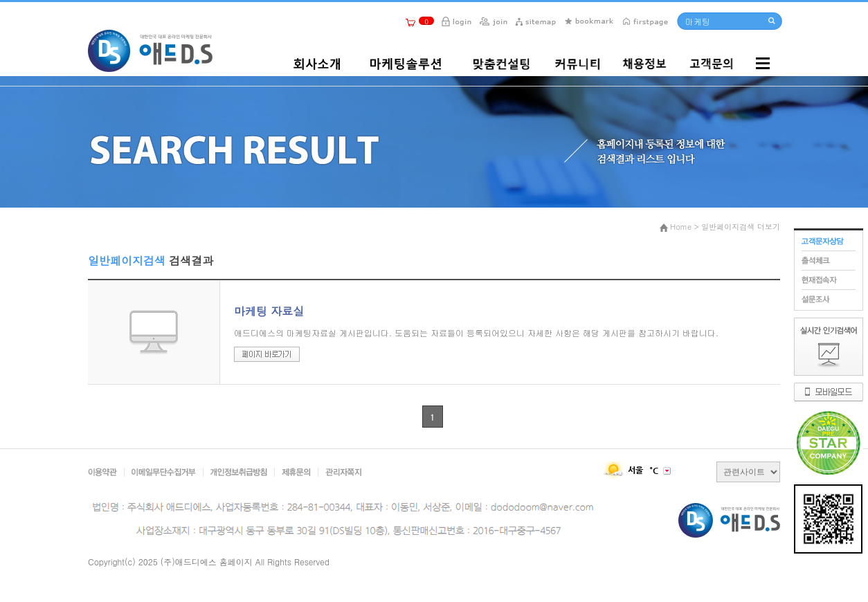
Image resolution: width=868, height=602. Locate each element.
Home (681, 227)
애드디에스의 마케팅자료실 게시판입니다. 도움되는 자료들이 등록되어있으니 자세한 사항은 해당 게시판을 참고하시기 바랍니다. (476, 332)
